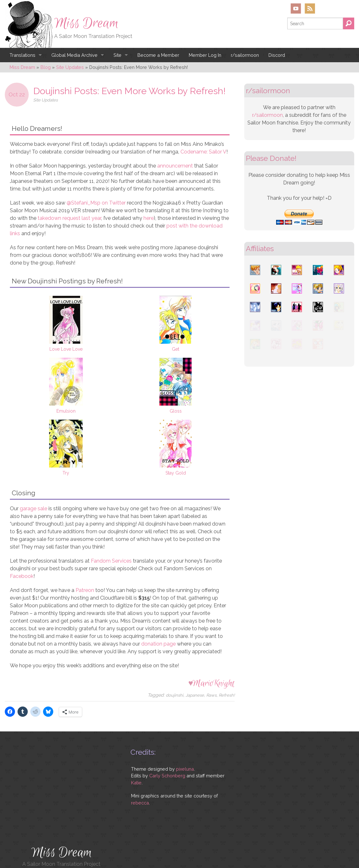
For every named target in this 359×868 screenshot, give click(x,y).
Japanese (195, 695)
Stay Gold (176, 473)
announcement (175, 166)
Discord (277, 55)
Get (176, 349)
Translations (22, 55)
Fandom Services (111, 561)
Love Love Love (66, 349)
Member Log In (205, 55)
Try (66, 473)
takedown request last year (69, 218)
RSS (310, 8)
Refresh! (227, 695)
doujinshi (175, 695)
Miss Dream (86, 23)
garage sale (33, 509)
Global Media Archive (74, 55)
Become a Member (158, 55)
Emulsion (66, 411)
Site (117, 55)
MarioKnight (213, 683)
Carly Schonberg (167, 776)
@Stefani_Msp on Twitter (96, 203)
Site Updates (45, 100)
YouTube (296, 8)
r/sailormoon (245, 55)
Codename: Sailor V (203, 152)
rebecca (140, 803)
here (149, 218)
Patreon (85, 590)
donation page (158, 644)
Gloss (176, 411)
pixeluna (185, 769)
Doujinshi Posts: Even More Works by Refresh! (129, 91)
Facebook (22, 576)
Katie (136, 783)
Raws (211, 695)
